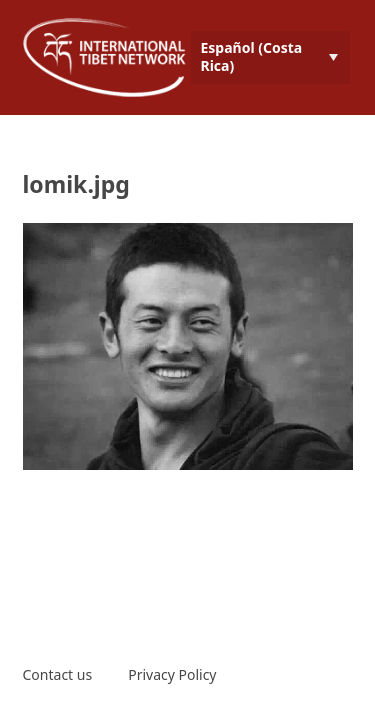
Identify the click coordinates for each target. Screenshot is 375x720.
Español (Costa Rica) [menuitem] (252, 56)
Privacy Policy (172, 674)
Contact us (58, 674)
